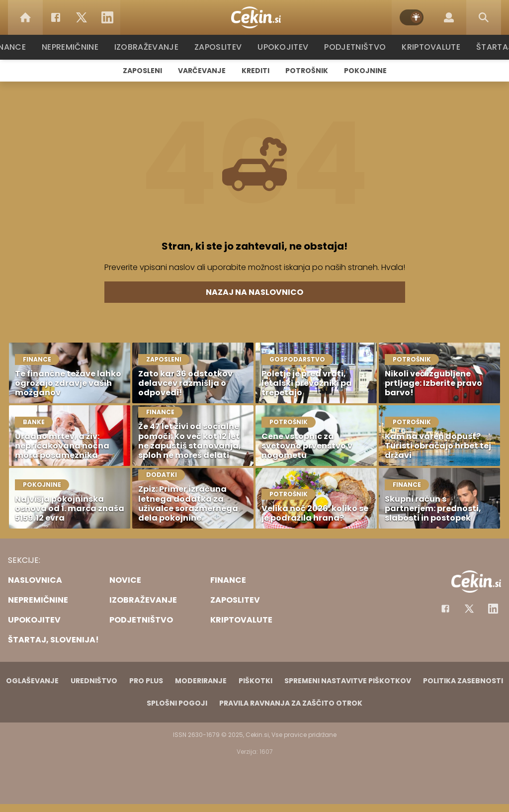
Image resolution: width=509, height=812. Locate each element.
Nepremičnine (75, 47)
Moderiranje (201, 681)
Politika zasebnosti (463, 681)
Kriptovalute (430, 47)
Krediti (255, 71)
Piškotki (255, 681)
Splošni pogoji (177, 703)
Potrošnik (307, 71)
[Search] (484, 17)
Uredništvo (94, 681)
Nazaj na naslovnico (254, 292)
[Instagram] (493, 609)
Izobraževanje (151, 47)
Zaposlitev (221, 47)
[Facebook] (56, 17)
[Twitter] (82, 17)
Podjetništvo (355, 47)
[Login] (449, 17)
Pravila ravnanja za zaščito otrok (291, 703)
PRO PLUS (146, 681)
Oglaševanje (32, 681)
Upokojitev (285, 47)
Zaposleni (142, 71)
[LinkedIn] (107, 17)
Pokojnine (365, 71)
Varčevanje (202, 71)
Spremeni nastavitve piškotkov (348, 681)
